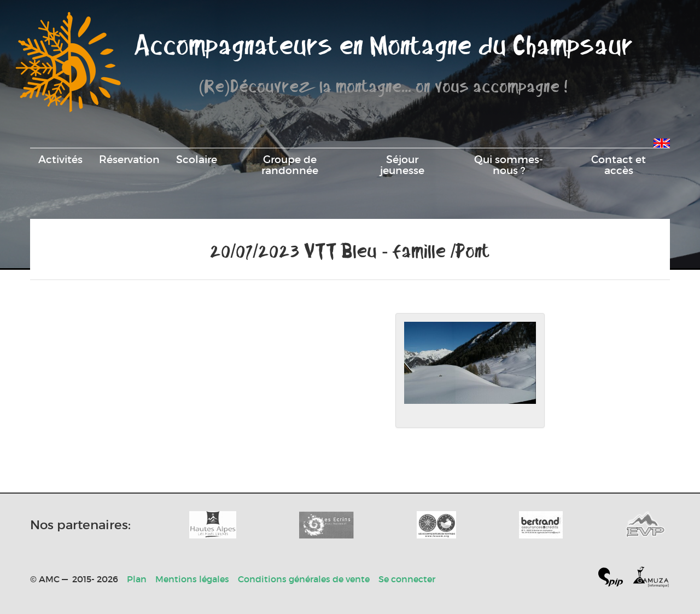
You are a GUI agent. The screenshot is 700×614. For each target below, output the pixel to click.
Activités (60, 159)
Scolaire (197, 159)
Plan (137, 579)
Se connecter (407, 579)
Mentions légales (192, 579)
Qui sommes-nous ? (509, 165)
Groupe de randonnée (290, 165)
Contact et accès (619, 165)
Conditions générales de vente (304, 579)
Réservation (129, 159)
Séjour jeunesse (402, 165)
